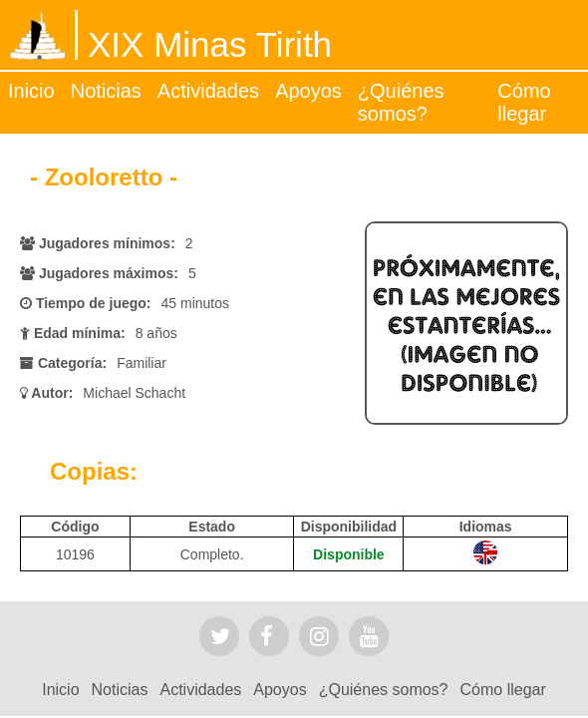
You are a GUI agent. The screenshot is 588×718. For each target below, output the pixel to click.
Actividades (208, 91)
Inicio (31, 91)
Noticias (106, 91)
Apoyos (308, 91)
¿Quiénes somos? (401, 102)
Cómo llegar (524, 102)
